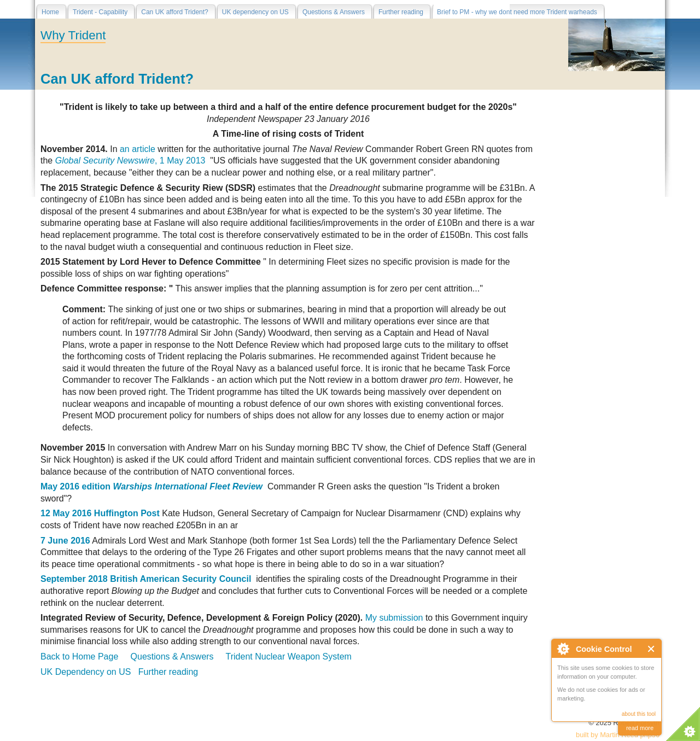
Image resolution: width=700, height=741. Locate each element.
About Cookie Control (563, 649)
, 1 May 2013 (130, 161)
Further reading (168, 672)
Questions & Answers (172, 657)
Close (652, 649)
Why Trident (73, 35)
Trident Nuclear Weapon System (289, 657)
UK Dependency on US (86, 672)
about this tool (639, 714)
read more (640, 728)
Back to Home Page (79, 657)
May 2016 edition (153, 486)
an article (138, 149)
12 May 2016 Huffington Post (100, 513)
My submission (394, 618)
